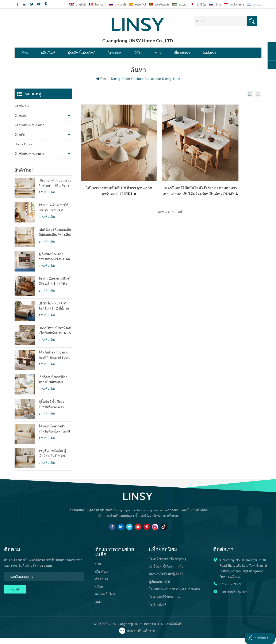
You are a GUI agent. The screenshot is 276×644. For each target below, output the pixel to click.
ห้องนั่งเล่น (22, 112)
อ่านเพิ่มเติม (47, 198)
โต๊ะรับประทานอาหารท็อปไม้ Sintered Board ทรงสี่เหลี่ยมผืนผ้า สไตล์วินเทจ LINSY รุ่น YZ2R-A (55, 361)
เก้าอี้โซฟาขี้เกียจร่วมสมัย (166, 572)
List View (258, 100)
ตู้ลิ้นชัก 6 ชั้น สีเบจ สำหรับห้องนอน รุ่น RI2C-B (51, 410)
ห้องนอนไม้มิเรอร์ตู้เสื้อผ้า (166, 580)
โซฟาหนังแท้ (158, 610)
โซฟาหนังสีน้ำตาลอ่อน (164, 603)
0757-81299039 (230, 590)
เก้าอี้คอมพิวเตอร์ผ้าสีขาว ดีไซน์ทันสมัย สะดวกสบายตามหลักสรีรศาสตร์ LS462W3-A (55, 385)
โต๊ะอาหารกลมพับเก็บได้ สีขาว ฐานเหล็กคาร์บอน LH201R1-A (109, 177)
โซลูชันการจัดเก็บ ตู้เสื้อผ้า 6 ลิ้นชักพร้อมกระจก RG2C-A (52, 459)
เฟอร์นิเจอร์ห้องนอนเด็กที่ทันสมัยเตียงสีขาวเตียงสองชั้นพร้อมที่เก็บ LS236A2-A (55, 238)
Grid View (250, 100)
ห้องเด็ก (20, 140)
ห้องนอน (20, 121)
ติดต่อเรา (209, 55)
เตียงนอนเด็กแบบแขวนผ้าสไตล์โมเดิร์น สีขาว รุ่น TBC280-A (55, 189)
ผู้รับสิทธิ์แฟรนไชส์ (82, 55)
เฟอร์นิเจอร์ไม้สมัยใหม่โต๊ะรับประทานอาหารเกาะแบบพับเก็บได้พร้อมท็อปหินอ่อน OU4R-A (170, 177)
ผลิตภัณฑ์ (48, 55)
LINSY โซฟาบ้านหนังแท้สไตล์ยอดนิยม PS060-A (55, 336)
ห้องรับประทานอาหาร (29, 131)
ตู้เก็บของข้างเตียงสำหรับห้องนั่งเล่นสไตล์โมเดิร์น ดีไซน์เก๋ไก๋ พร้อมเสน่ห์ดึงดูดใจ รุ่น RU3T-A (54, 262)
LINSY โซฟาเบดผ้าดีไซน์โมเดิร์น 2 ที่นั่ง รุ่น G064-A (54, 312)
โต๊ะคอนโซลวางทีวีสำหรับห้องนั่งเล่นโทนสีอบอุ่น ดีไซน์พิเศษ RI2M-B (54, 435)
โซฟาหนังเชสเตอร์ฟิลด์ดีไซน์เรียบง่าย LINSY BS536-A (54, 287)
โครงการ (115, 55)
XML (98, 608)
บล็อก (99, 592)
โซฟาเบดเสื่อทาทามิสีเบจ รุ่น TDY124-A (53, 213)
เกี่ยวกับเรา (182, 55)
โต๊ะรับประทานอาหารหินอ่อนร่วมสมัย (174, 595)
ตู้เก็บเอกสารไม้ (159, 587)
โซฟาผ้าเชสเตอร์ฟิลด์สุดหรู (167, 565)
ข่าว (158, 55)
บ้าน (25, 55)
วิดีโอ (138, 55)
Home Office (24, 150)
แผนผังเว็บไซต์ (105, 600)
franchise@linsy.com (233, 598)
